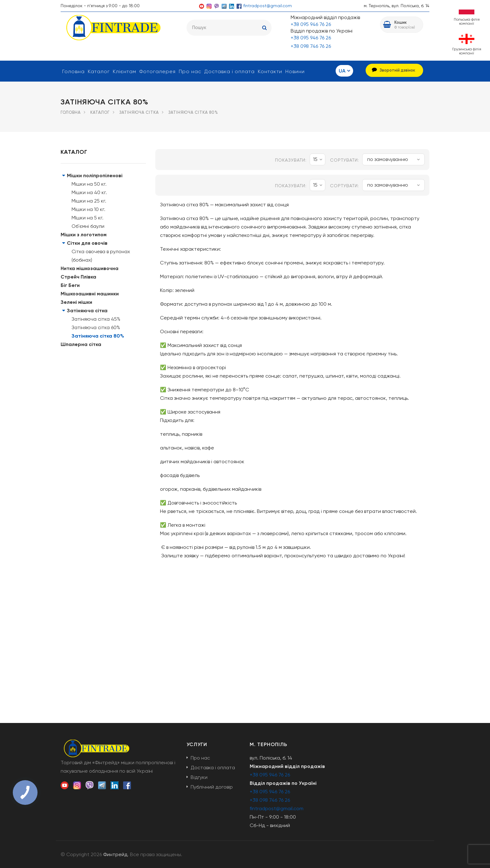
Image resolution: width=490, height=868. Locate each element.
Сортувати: (345, 160)
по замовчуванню (393, 159)
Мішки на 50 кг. (89, 184)
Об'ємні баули (88, 226)
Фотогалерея (157, 71)
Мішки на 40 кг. (89, 192)
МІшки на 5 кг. (87, 218)
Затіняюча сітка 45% (96, 319)
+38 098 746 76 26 (311, 46)
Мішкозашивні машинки (90, 294)
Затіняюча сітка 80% (98, 336)
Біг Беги (70, 285)
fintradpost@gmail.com (268, 6)
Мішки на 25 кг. (89, 201)
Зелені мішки (76, 302)
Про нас (190, 71)
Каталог (99, 71)
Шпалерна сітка (81, 344)
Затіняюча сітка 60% (96, 327)
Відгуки (199, 777)
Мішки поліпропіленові (95, 176)
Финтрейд (115, 854)
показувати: (291, 160)
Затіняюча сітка (139, 112)
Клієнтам (125, 71)
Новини (295, 71)
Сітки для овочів (87, 243)
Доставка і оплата (230, 71)
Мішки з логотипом (84, 235)
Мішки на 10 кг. (88, 209)
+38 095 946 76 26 (311, 24)
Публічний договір (212, 787)
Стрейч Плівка (78, 277)
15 (318, 159)
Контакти (270, 71)
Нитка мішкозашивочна (90, 268)
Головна (73, 71)
